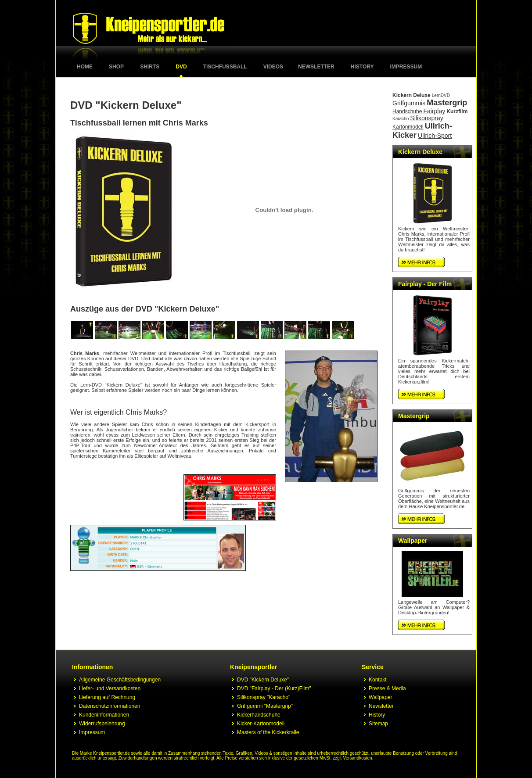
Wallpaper (413, 541)
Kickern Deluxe (412, 95)
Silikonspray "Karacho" (264, 697)
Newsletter (316, 67)
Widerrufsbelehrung (102, 724)
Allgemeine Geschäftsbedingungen (120, 680)
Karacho (401, 119)
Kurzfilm (457, 111)
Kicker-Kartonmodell (261, 724)
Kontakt (378, 680)
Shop (116, 67)
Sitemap (378, 724)
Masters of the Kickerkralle (268, 732)
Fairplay (434, 111)
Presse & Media (387, 688)
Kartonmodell (408, 127)
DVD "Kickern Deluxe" (263, 680)
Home (85, 67)
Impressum (406, 67)
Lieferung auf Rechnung (107, 697)
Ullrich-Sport (435, 136)
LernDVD (441, 95)
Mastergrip (447, 103)
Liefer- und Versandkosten (110, 688)
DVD (181, 67)
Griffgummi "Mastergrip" (265, 706)
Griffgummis (409, 103)
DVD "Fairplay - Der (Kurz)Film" (274, 688)
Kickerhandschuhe (259, 715)
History (362, 67)
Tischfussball (225, 67)
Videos (273, 67)
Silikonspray (426, 118)
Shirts (150, 67)
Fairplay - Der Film (425, 284)
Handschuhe (407, 111)
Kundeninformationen (104, 715)
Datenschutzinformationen (110, 706)
